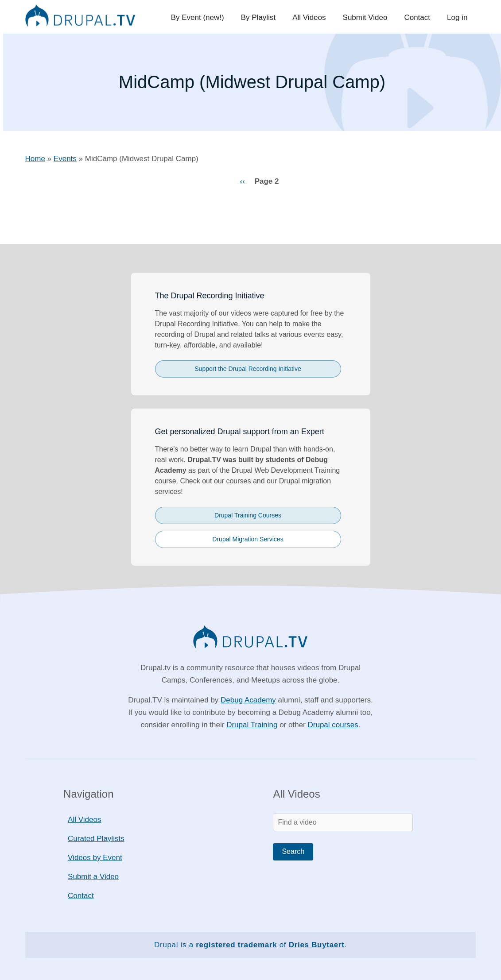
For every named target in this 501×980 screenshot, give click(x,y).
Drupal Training (252, 725)
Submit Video (367, 17)
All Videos (312, 17)
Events (65, 159)
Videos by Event (95, 858)
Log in (458, 17)
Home (35, 159)
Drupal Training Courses (248, 515)
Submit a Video (93, 877)
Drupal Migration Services (248, 539)
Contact (419, 17)
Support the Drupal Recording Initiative (248, 369)
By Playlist (262, 17)
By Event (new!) (202, 17)
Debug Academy (248, 700)
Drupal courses (333, 725)
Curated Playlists (96, 839)
